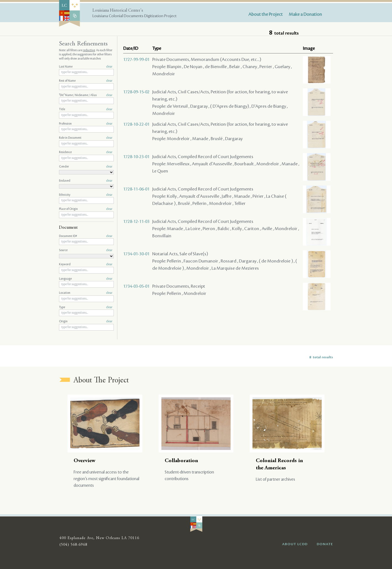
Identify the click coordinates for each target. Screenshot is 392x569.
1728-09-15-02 (136, 92)
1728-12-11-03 (136, 222)
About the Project (265, 14)
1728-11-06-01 (136, 189)
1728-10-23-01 (136, 157)
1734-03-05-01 (136, 286)
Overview (85, 461)
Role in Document (86, 138)
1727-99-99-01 (136, 60)
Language (86, 279)
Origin (86, 321)
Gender (86, 167)
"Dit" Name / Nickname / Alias (86, 95)
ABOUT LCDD (295, 544)
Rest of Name (86, 81)
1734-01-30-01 (136, 254)
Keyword (86, 264)
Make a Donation (305, 14)
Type (86, 307)
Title (86, 109)
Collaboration (181, 461)
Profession (86, 124)
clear (109, 67)
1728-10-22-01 (136, 124)
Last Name (86, 67)
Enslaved (86, 181)
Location (86, 293)
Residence (86, 152)
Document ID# (86, 236)
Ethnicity (86, 195)
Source (86, 250)
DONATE (325, 544)
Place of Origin (86, 209)
